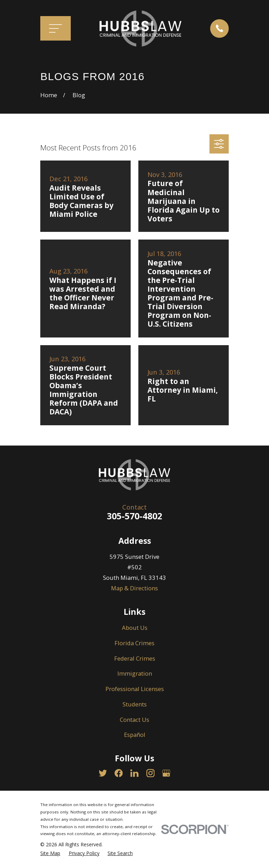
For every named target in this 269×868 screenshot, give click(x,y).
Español (135, 735)
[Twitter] (103, 773)
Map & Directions (134, 588)
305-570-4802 (134, 516)
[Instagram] (150, 773)
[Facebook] (119, 773)
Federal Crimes (135, 658)
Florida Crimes (134, 643)
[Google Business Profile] (166, 773)
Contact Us (134, 720)
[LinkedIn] (134, 773)
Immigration (135, 673)
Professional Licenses (135, 689)
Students (135, 704)
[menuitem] (50, 853)
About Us (135, 628)
